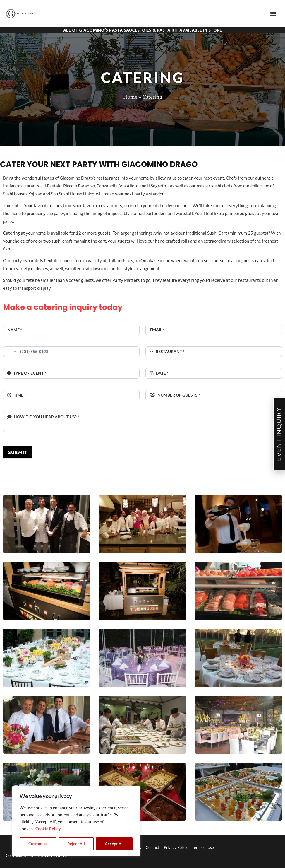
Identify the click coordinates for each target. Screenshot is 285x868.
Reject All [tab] (76, 844)
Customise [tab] (38, 844)
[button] (273, 14)
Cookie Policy (48, 829)
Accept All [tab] (114, 844)
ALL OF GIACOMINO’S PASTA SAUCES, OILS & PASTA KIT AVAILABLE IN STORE (142, 30)
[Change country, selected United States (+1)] (11, 352)
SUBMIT (18, 452)
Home (130, 97)
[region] (76, 821)
